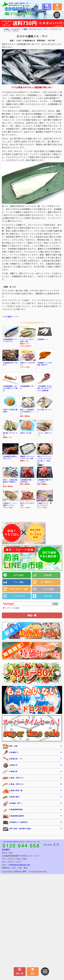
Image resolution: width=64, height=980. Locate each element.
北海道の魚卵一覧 (12, 791)
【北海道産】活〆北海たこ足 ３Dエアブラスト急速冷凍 (44, 388)
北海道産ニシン (43, 339)
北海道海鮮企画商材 (13, 816)
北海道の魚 (10, 772)
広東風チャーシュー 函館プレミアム (11, 504)
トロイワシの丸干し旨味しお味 (27, 340)
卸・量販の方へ (48, 582)
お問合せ (47, 8)
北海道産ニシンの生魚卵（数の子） (44, 364)
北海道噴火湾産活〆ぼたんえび (10, 457)
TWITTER (48, 596)
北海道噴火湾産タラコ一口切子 (44, 481)
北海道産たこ (11, 753)
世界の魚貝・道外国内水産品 (17, 829)
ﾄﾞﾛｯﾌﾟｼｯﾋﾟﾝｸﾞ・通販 (18, 589)
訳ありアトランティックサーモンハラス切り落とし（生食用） (44, 460)
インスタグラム (18, 596)
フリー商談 (18, 582)
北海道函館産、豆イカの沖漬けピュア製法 (10, 388)
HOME (6, 29)
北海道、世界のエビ (13, 784)
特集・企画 (10, 746)
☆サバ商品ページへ (11, 317)
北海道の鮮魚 (11, 797)
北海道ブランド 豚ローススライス (44, 504)
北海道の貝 (10, 765)
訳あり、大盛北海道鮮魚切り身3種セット (10, 482)
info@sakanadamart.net (19, 865)
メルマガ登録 (48, 589)
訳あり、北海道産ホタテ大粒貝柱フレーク (27, 412)
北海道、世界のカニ (13, 778)
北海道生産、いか (12, 759)
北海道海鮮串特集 (12, 810)
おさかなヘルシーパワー (39, 29)
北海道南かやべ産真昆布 (15, 823)
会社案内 (6, 849)
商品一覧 (20, 973)
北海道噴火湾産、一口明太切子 (27, 481)
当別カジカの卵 (26, 433)
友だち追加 (18, 575)
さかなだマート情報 (19, 29)
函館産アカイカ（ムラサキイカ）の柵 (27, 457)
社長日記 (48, 575)
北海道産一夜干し (12, 804)
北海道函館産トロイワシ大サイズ (10, 340)
